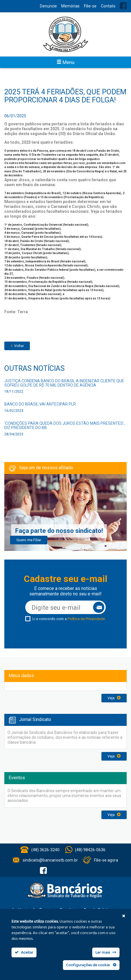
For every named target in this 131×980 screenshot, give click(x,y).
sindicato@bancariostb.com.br (50, 860)
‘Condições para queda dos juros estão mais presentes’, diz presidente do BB (64, 425)
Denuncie (48, 6)
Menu (65, 62)
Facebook (123, 6)
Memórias (70, 6)
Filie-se (90, 6)
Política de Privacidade (86, 619)
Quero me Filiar (29, 540)
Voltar (17, 346)
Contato (108, 6)
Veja (114, 698)
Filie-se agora (106, 860)
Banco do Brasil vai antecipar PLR (40, 404)
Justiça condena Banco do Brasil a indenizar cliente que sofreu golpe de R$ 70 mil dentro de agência (64, 383)
